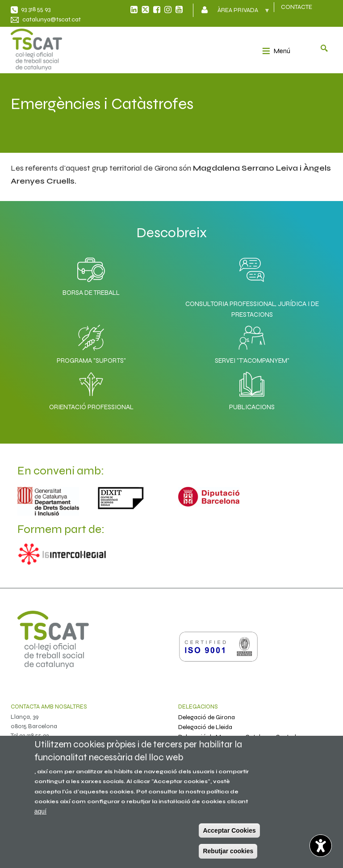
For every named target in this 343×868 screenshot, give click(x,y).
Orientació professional (91, 389)
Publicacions (252, 389)
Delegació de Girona (207, 717)
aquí (40, 811)
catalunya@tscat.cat (52, 19)
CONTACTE (297, 7)
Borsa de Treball (91, 274)
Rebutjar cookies (228, 851)
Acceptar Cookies (229, 830)
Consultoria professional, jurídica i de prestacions (252, 309)
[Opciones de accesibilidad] (321, 846)
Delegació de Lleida (205, 727)
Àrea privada (239, 13)
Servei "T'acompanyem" (252, 342)
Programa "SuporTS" (91, 342)
